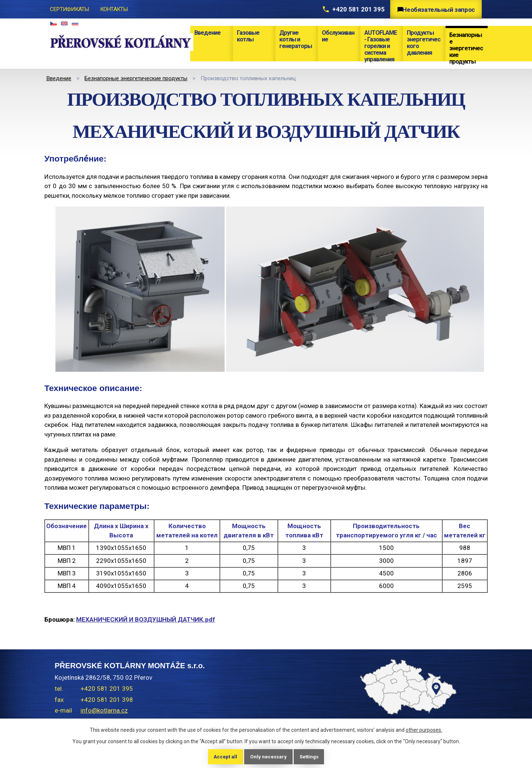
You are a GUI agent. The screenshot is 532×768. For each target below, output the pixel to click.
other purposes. (424, 729)
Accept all (223, 756)
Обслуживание (338, 36)
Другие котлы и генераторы (296, 39)
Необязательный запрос (436, 10)
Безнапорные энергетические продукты (466, 46)
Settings (310, 756)
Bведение (207, 33)
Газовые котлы (248, 36)
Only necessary (268, 756)
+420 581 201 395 (349, 9)
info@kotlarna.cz (104, 710)
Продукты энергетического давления (424, 43)
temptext (399, 708)
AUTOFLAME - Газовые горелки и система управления (381, 45)
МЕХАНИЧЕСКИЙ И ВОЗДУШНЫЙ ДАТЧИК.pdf (146, 619)
